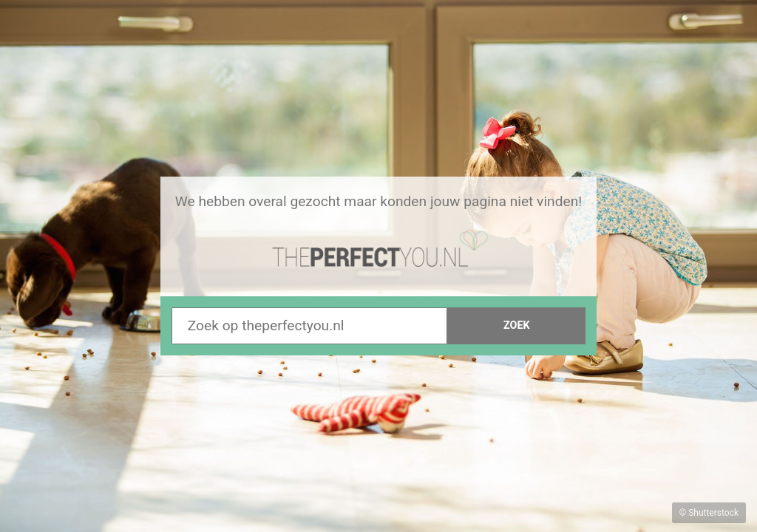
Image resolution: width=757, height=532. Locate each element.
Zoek (517, 325)
